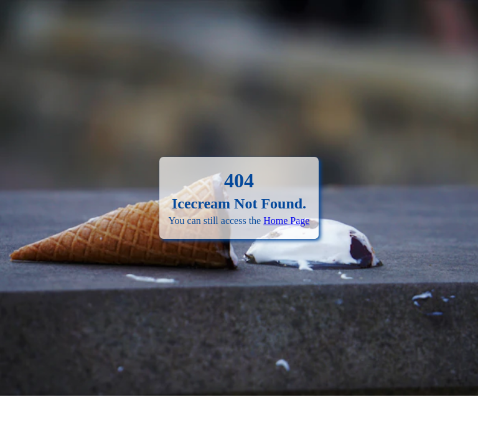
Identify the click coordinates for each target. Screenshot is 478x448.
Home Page (286, 221)
